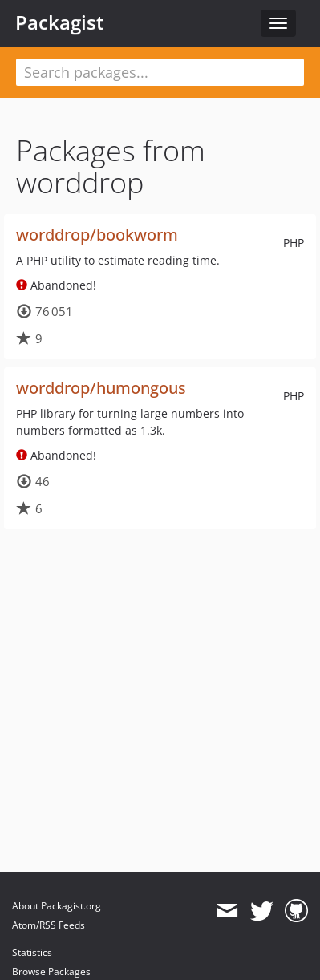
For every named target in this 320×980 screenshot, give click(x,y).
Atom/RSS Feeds (49, 925)
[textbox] (160, 72)
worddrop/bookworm (97, 235)
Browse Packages (51, 972)
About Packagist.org (57, 906)
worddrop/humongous (101, 388)
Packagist (60, 22)
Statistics (32, 952)
